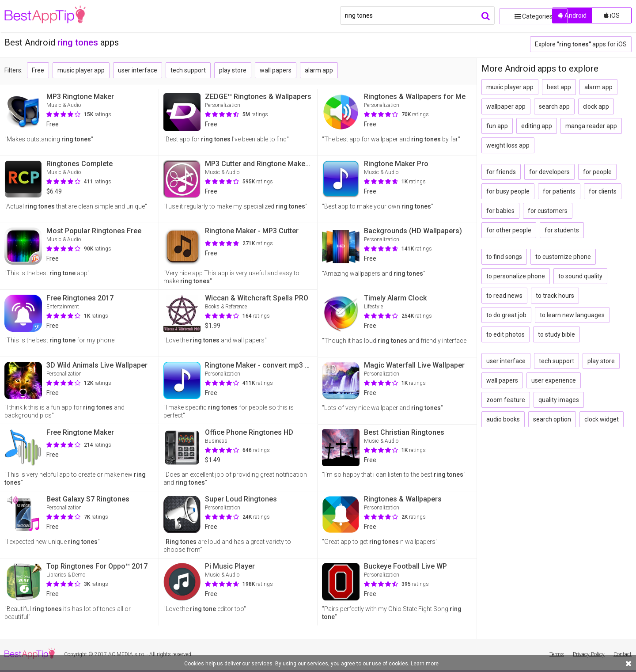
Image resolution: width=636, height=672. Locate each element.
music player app (81, 70)
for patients (559, 191)
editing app (537, 126)
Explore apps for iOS (581, 44)
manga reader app (591, 126)
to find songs (504, 257)
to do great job (506, 315)
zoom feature (506, 400)
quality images (559, 400)
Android (572, 15)
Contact (623, 654)
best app (559, 87)
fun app (497, 126)
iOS (612, 15)
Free (38, 70)
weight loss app (508, 145)
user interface (138, 70)
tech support (188, 70)
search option (552, 419)
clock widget (602, 419)
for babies (500, 211)
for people (597, 172)
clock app (596, 106)
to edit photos (505, 334)
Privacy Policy (589, 654)
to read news (504, 296)
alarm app (319, 70)
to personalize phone (516, 276)
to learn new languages (572, 315)
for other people (509, 230)
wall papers (276, 70)
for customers (548, 211)
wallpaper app (506, 106)
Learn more (425, 664)
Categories (523, 15)
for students (562, 230)
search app (554, 106)
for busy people (508, 191)
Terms (557, 654)
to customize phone (563, 257)
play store (233, 70)
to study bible (556, 334)
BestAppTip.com (50, 16)
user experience (554, 380)
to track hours (555, 296)
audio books (503, 419)
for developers (549, 172)
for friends (501, 172)
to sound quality (580, 276)
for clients (603, 191)
